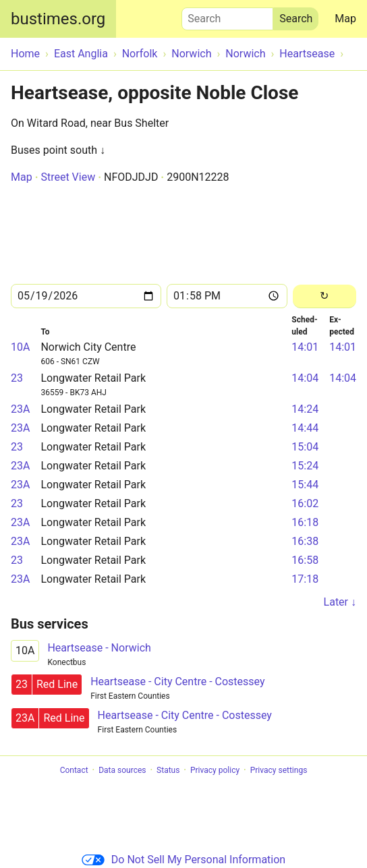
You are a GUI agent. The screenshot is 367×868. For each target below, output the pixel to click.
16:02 (305, 503)
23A (20, 409)
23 (17, 378)
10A (20, 347)
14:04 (305, 378)
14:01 (305, 347)
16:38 (305, 541)
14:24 (305, 409)
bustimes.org (58, 19)
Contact (74, 770)
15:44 (305, 485)
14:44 (305, 428)
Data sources (122, 770)
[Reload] (324, 296)
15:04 (305, 447)
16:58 (305, 560)
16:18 (305, 522)
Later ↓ (340, 602)
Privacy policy (215, 770)
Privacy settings (279, 770)
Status (168, 770)
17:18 (305, 579)
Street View (68, 177)
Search (227, 16)
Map (345, 19)
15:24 (305, 466)
